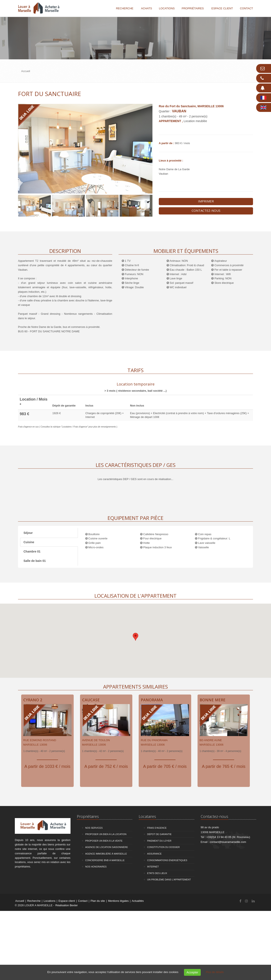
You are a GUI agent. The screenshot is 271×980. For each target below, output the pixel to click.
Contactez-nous (206, 210)
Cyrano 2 (33, 700)
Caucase (91, 700)
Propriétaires (193, 8)
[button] (135, 637)
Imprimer (206, 201)
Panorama (152, 700)
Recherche (125, 8)
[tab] (135, 387)
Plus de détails (215, 972)
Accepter (192, 972)
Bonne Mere (213, 700)
